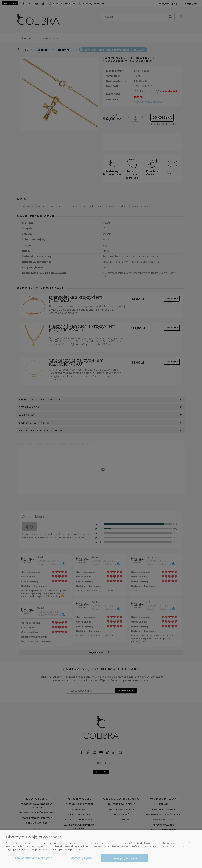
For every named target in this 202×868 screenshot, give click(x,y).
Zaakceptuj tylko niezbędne (34, 858)
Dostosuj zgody (82, 858)
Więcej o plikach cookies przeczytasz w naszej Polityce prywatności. (45, 850)
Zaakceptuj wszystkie (125, 858)
